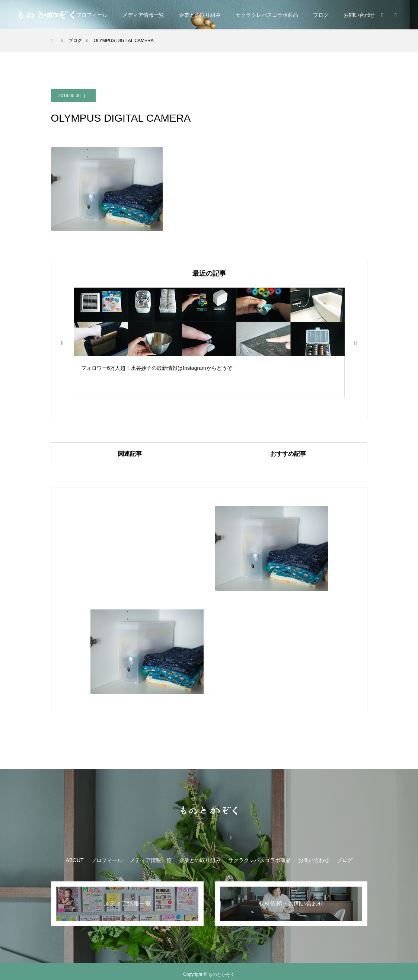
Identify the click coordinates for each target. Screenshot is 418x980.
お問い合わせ (314, 860)
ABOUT (74, 860)
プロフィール (92, 15)
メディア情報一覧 (143, 15)
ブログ (321, 15)
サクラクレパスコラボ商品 (267, 15)
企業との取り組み (200, 15)
